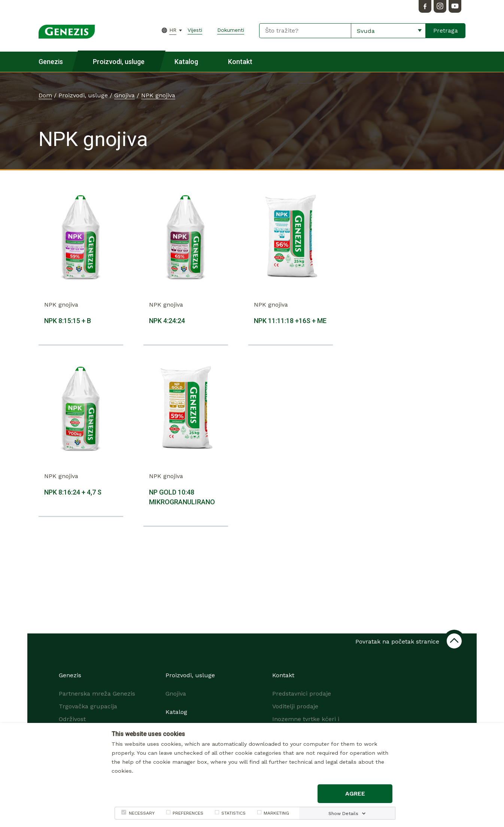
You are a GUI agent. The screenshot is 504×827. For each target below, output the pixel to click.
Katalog (186, 62)
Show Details (343, 814)
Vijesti (195, 30)
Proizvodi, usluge (119, 62)
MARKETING (276, 813)
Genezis (51, 62)
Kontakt (240, 62)
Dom (45, 95)
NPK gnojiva (158, 95)
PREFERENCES (188, 813)
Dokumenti (231, 30)
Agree (355, 793)
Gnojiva (125, 95)
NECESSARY (142, 813)
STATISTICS (233, 813)
